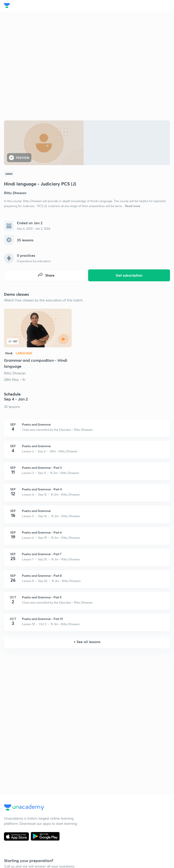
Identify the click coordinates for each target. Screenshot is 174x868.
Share (46, 275)
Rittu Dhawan (15, 373)
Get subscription (129, 275)
